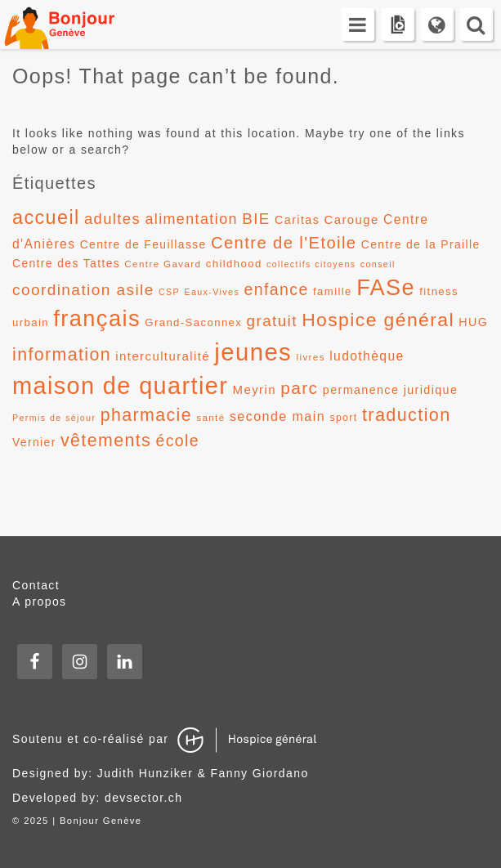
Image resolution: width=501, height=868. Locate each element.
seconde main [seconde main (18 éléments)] (277, 416)
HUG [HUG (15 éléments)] (473, 322)
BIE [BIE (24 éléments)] (256, 219)
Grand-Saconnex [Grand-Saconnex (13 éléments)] (193, 322)
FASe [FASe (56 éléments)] (386, 288)
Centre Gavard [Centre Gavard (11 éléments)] (163, 264)
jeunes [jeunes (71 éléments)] (253, 352)
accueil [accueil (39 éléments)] (46, 217)
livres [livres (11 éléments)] (310, 357)
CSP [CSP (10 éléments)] (169, 292)
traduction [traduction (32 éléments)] (407, 415)
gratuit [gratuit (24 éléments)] (272, 321)
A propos (39, 602)
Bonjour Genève (78, 25)
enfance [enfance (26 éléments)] (276, 289)
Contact (36, 585)
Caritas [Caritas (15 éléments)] (297, 220)
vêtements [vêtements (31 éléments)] (106, 441)
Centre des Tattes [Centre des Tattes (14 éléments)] (66, 263)
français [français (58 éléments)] (97, 318)
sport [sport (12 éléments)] (343, 418)
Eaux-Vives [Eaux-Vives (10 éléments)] (212, 292)
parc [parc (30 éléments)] (299, 388)
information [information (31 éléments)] (62, 355)
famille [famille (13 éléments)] (333, 291)
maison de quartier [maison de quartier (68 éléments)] (120, 386)
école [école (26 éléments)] (177, 441)
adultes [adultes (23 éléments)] (112, 219)
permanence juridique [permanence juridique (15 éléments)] (391, 390)
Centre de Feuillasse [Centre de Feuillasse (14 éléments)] (143, 244)
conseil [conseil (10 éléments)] (378, 264)
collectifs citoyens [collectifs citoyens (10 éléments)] (311, 264)
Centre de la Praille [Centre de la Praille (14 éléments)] (421, 244)
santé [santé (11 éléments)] (210, 418)
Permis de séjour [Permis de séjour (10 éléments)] (54, 418)
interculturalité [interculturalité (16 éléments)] (163, 356)
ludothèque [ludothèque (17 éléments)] (367, 356)
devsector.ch (143, 798)
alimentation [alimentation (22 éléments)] (191, 219)
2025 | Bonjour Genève (83, 821)
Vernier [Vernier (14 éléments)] (34, 442)
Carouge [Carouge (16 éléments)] (352, 219)
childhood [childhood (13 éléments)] (234, 264)
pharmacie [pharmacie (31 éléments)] (146, 415)
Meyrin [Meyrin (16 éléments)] (255, 389)
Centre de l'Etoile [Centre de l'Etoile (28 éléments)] (284, 243)
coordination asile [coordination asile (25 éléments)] (83, 290)
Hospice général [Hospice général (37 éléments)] (378, 320)
